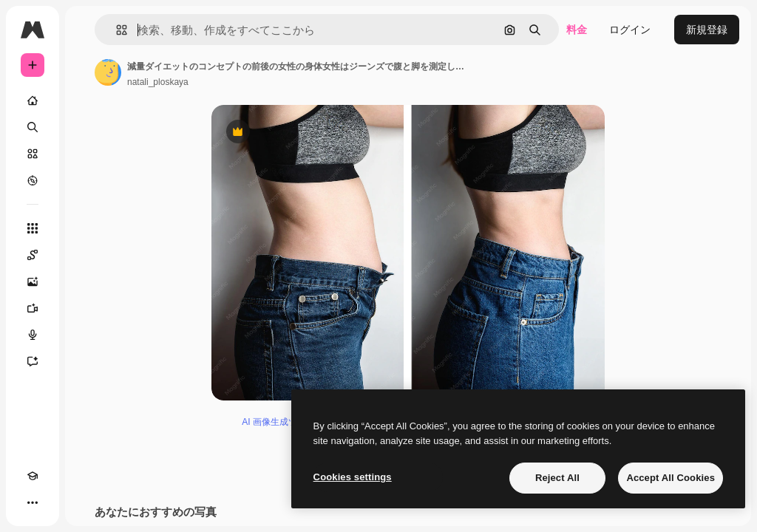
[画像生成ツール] (33, 282)
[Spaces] (33, 255)
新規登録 (707, 30)
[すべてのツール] (33, 228)
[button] (116, 30)
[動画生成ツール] (33, 308)
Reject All (557, 478)
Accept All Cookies (671, 478)
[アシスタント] (33, 361)
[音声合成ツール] (33, 335)
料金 (577, 30)
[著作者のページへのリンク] (108, 72)
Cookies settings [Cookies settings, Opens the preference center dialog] (353, 477)
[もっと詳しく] (33, 180)
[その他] (33, 502)
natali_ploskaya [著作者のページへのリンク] (158, 82)
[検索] (33, 127)
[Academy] (33, 476)
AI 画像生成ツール (278, 422)
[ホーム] (33, 100)
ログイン (630, 30)
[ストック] (33, 154)
